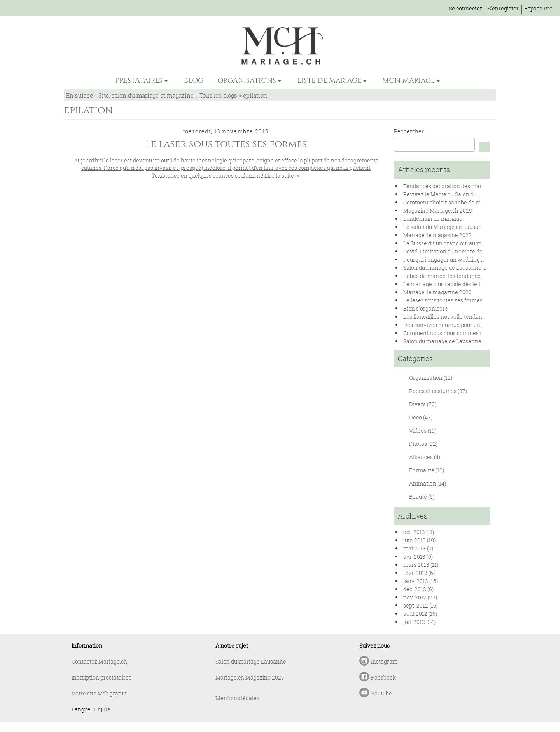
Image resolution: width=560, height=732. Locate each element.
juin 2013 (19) (419, 540)
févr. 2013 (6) (419, 573)
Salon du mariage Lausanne (251, 661)
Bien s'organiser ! (425, 308)
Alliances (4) (425, 457)
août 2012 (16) (420, 614)
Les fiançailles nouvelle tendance (446, 317)
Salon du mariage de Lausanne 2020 (449, 268)
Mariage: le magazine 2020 (437, 292)
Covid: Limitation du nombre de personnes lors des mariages (480, 251)
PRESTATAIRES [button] (139, 81)
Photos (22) (423, 444)
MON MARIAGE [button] (409, 81)
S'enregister (503, 8)
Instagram (384, 661)
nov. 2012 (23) (420, 597)
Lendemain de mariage (433, 219)
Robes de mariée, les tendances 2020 (450, 276)
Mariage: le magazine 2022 (437, 235)
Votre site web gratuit (99, 693)
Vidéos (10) (423, 431)
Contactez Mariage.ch (99, 661)
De (107, 709)
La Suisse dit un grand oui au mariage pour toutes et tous (475, 243)
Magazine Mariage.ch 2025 (437, 211)
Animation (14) (428, 483)
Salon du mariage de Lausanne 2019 (449, 341)
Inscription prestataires (101, 677)
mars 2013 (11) (421, 565)
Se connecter (465, 8)
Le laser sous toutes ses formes (443, 300)
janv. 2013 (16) (421, 581)
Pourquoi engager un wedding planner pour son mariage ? (477, 259)
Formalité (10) (427, 470)
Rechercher (409, 131)
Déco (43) (421, 417)
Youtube (381, 693)
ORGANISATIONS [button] (247, 81)
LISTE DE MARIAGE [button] (329, 81)
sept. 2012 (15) (420, 605)
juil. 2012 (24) (419, 622)
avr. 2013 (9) (418, 556)
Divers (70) (423, 404)
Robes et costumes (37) (438, 391)
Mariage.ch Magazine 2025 (250, 677)
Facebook (383, 677)
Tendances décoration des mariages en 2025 (460, 186)
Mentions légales (237, 698)
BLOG (194, 81)
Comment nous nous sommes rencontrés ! (457, 333)
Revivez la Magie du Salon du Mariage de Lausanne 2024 (475, 194)
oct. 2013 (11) (419, 532)
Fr (97, 709)
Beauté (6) (422, 497)
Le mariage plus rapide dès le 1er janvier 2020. (462, 284)
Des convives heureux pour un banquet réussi (461, 325)
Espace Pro (538, 8)
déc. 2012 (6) (418, 589)
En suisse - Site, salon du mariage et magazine (130, 95)
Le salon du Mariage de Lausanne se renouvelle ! (465, 227)
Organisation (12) (431, 378)
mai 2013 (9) (418, 548)
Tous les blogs (218, 95)
